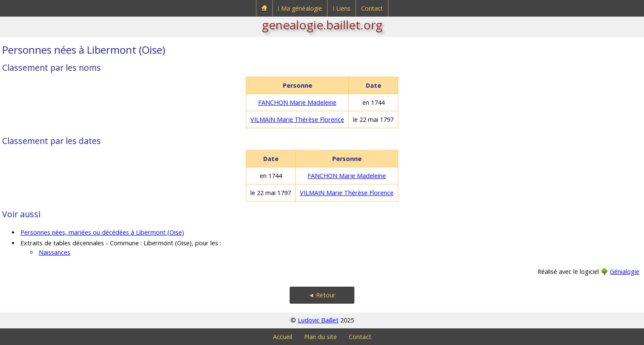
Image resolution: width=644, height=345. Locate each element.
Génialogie (625, 272)
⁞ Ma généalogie (300, 8)
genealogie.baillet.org (322, 25)
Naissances (55, 252)
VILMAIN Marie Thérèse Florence (297, 119)
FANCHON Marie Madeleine (297, 102)
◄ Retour (322, 295)
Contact (372, 8)
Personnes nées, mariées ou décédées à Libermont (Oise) (102, 232)
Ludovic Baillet (318, 320)
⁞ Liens (342, 8)
